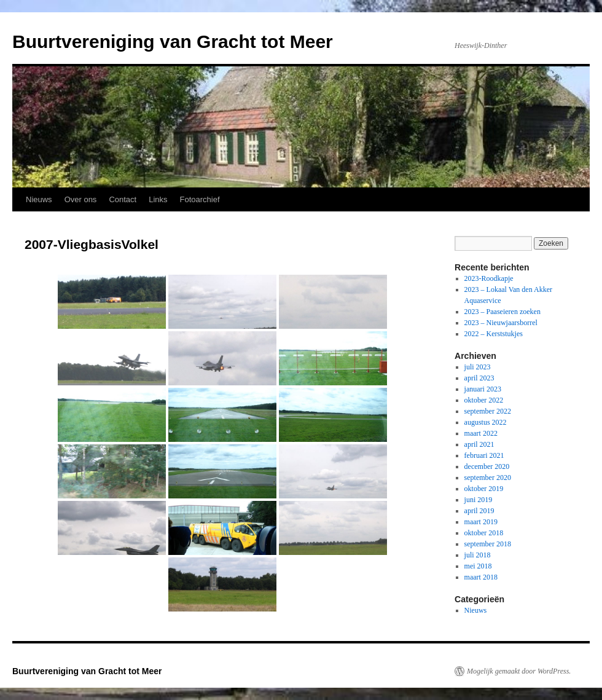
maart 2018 (481, 577)
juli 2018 (478, 555)
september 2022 (488, 411)
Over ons (81, 199)
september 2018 (488, 544)
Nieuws (39, 199)
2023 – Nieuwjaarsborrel (501, 323)
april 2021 (479, 444)
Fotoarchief (200, 199)
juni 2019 (479, 500)
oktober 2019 (484, 489)
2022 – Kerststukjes (494, 334)
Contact (123, 199)
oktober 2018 (484, 533)
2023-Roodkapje (489, 278)
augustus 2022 (486, 422)
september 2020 (488, 478)
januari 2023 (483, 389)
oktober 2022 (484, 400)
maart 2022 (481, 433)
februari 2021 (484, 455)
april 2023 (479, 378)
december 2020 (487, 466)
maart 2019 (481, 522)
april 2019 (479, 511)
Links (158, 199)
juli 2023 (478, 367)
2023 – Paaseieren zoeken (502, 312)
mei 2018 (478, 566)
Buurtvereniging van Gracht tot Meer (173, 41)
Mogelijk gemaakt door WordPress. (519, 671)
